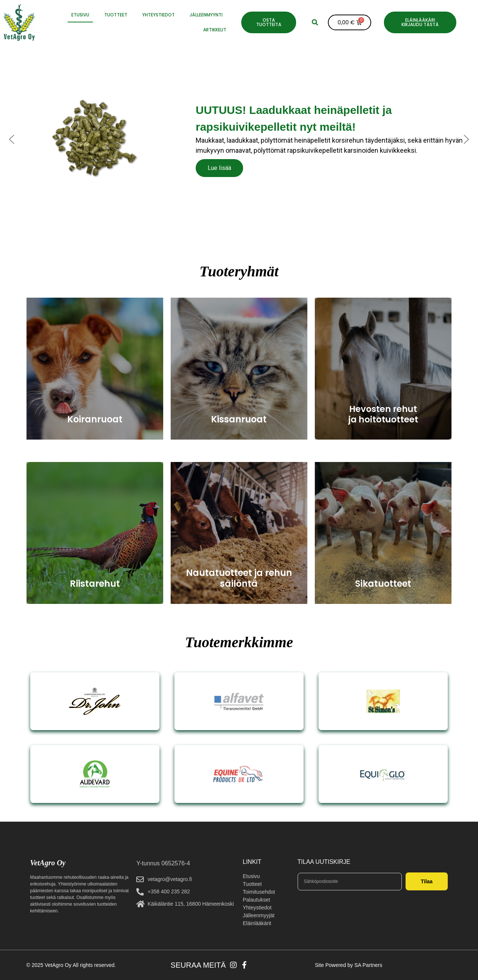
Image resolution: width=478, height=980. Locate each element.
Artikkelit (215, 30)
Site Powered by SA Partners (349, 965)
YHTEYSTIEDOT (159, 15)
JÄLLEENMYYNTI (206, 15)
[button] (315, 22)
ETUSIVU (80, 15)
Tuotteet (116, 15)
